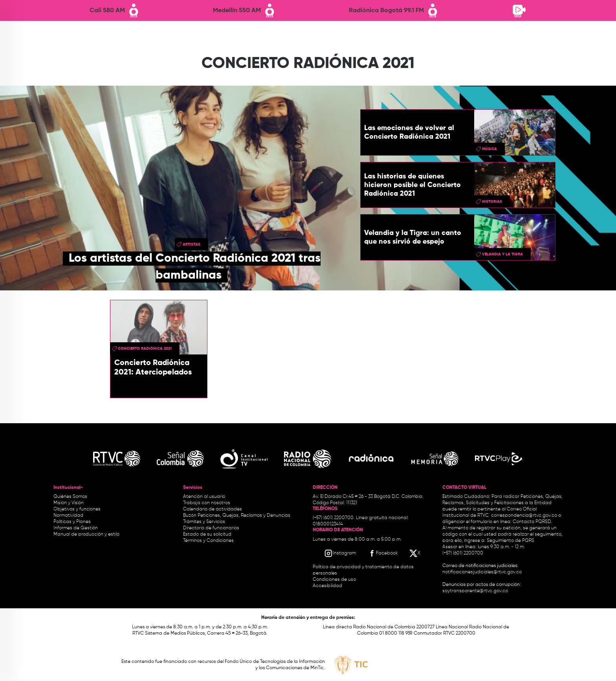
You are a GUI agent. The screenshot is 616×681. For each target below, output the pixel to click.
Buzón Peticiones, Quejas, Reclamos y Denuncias (237, 516)
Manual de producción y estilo (86, 534)
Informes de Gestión (76, 528)
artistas (192, 244)
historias (492, 202)
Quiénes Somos (70, 497)
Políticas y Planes (72, 522)
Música (489, 149)
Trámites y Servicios (204, 522)
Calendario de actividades (213, 509)
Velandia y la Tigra (502, 254)
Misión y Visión (69, 503)
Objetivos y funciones (77, 509)
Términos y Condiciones (208, 541)
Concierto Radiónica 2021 (145, 349)
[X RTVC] (415, 553)
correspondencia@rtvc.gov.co (524, 516)
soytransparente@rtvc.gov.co (475, 591)
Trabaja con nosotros (207, 503)
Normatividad (68, 516)
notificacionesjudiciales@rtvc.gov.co (482, 572)
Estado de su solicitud (207, 534)
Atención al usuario (204, 497)
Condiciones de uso (334, 580)
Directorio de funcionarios (211, 528)
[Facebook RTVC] (383, 553)
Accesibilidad (328, 586)
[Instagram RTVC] (340, 553)
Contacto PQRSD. (532, 522)
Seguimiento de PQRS (511, 541)
